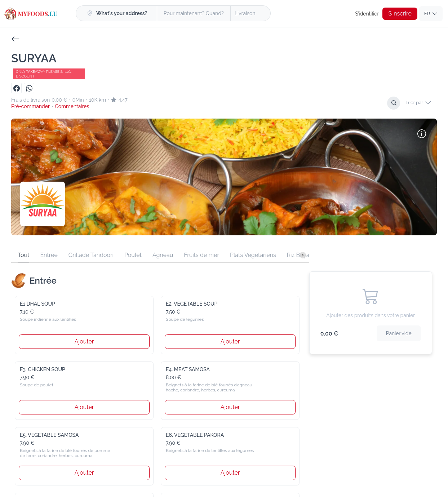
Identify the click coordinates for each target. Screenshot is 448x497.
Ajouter (84, 341)
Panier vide (400, 333)
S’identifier (368, 14)
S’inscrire (400, 14)
